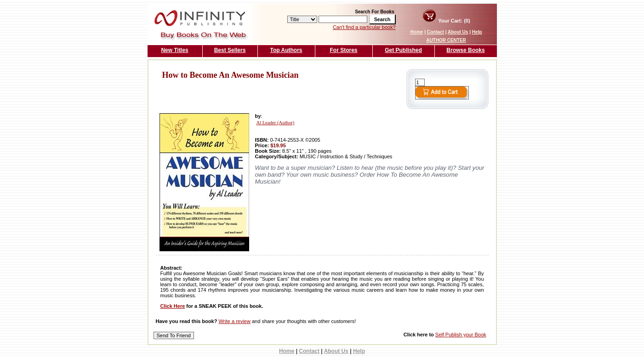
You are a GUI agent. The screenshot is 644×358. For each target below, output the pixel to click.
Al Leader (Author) (276, 123)
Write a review (234, 321)
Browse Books (465, 50)
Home (417, 32)
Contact (436, 32)
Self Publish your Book (461, 335)
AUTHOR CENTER (446, 40)
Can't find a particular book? (364, 27)
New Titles (174, 50)
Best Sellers (230, 50)
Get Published (403, 50)
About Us (458, 32)
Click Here (173, 306)
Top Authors (286, 50)
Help (477, 32)
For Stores (343, 50)
